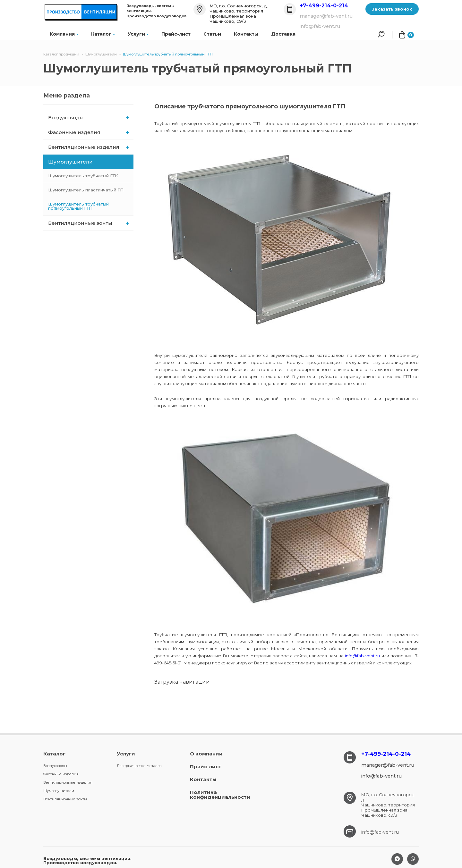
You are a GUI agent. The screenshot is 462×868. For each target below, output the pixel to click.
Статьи (212, 34)
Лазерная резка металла (139, 766)
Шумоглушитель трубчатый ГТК (83, 176)
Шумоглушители (89, 162)
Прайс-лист (176, 34)
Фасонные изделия (88, 132)
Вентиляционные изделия (88, 147)
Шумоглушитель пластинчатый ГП (86, 190)
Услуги (138, 34)
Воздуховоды (88, 118)
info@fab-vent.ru (362, 656)
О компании (206, 754)
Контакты (246, 34)
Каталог (103, 34)
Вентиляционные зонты (88, 223)
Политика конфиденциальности (220, 795)
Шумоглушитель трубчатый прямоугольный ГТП (78, 206)
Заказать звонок (392, 9)
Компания (64, 34)
